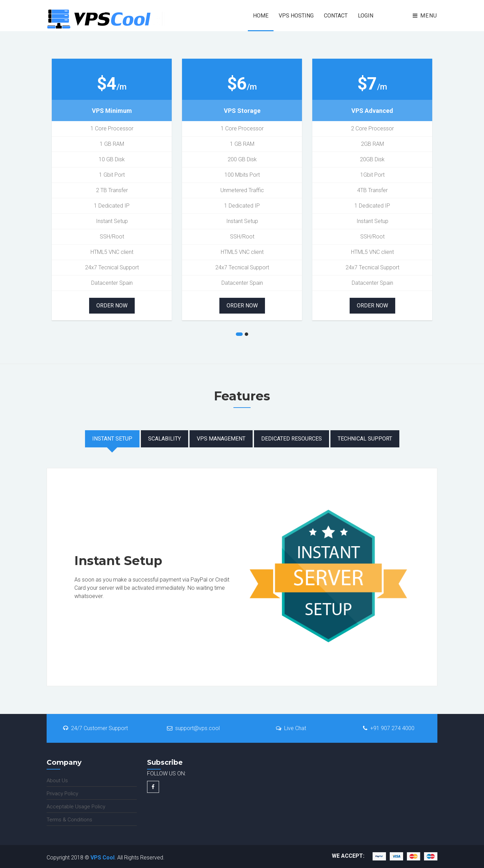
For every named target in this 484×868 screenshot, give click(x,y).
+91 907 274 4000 (389, 728)
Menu (425, 16)
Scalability (165, 439)
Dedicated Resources (292, 439)
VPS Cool (102, 858)
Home (261, 16)
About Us (57, 781)
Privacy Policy (62, 794)
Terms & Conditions (69, 820)
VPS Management (221, 439)
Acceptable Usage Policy (76, 807)
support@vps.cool (193, 728)
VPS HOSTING (296, 16)
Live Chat (291, 728)
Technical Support (365, 439)
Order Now (112, 306)
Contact (336, 16)
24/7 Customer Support (95, 728)
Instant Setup (112, 439)
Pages (393, 4)
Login (366, 16)
